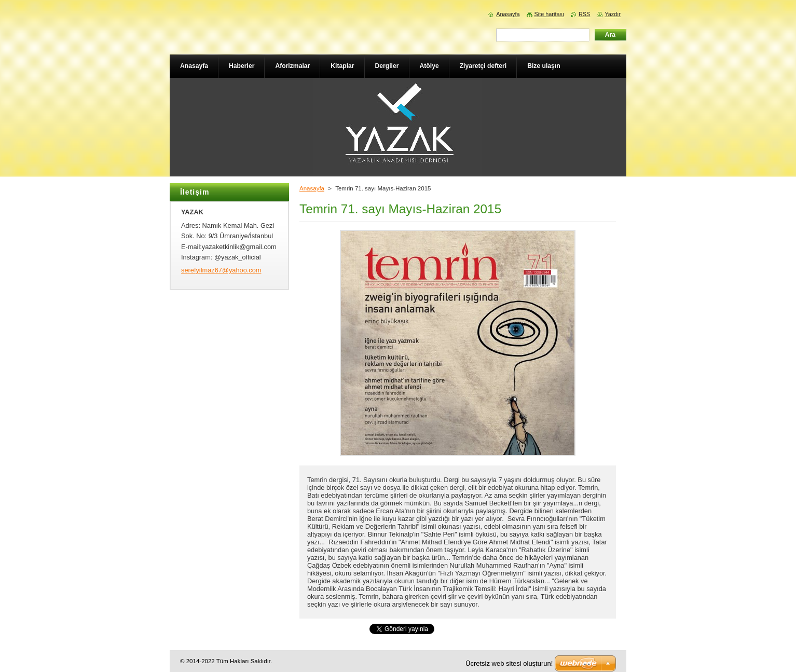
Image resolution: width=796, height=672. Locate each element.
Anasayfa (312, 188)
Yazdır (613, 14)
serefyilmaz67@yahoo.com (221, 270)
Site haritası (549, 14)
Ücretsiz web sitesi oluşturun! (509, 663)
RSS (584, 14)
